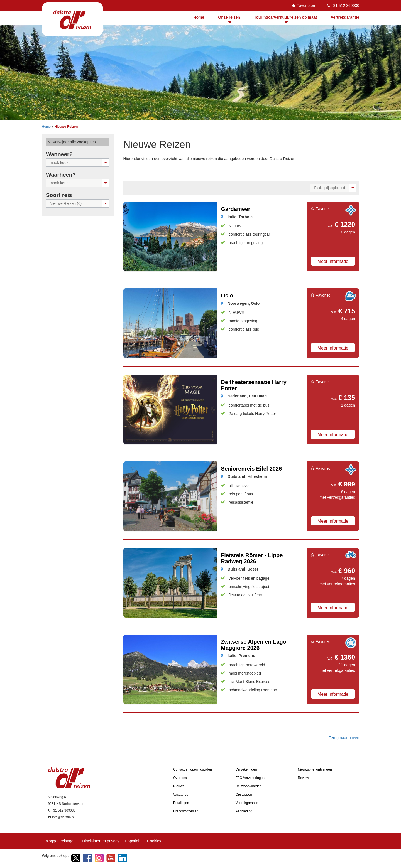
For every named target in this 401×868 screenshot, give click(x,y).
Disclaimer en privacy (101, 841)
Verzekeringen (246, 769)
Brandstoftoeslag (186, 811)
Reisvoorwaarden (249, 786)
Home (199, 17)
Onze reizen (229, 17)
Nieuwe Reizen (66, 127)
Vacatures (181, 795)
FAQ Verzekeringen (250, 778)
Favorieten (306, 6)
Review (303, 778)
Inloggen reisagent (61, 841)
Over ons (180, 778)
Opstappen (244, 795)
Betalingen (181, 803)
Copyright (133, 841)
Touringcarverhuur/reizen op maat (285, 17)
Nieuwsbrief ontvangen (315, 769)
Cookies (154, 841)
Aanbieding (244, 811)
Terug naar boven (344, 738)
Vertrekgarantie (345, 17)
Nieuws (179, 786)
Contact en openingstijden (193, 769)
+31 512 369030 (345, 6)
